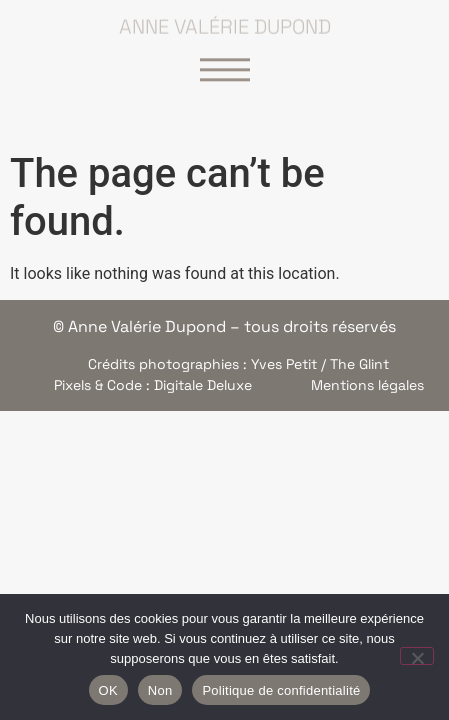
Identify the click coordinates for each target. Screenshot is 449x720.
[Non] (417, 656)
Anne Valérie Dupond (225, 23)
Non (160, 690)
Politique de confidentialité (281, 690)
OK (108, 690)
